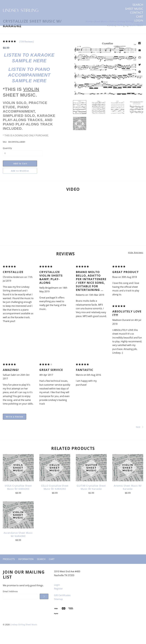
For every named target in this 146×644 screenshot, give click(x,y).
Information (26, 569)
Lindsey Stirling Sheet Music (24, 634)
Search (138, 5)
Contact (137, 13)
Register (58, 599)
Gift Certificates (62, 605)
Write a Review (15, 426)
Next (109, 437)
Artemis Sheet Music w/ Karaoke (128, 497)
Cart (140, 17)
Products (9, 569)
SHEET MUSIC (134, 9)
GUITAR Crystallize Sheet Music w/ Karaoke (91, 497)
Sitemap (58, 609)
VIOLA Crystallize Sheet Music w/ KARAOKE (18, 497)
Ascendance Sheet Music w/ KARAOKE (18, 544)
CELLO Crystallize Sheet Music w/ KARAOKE (55, 497)
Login (139, 21)
